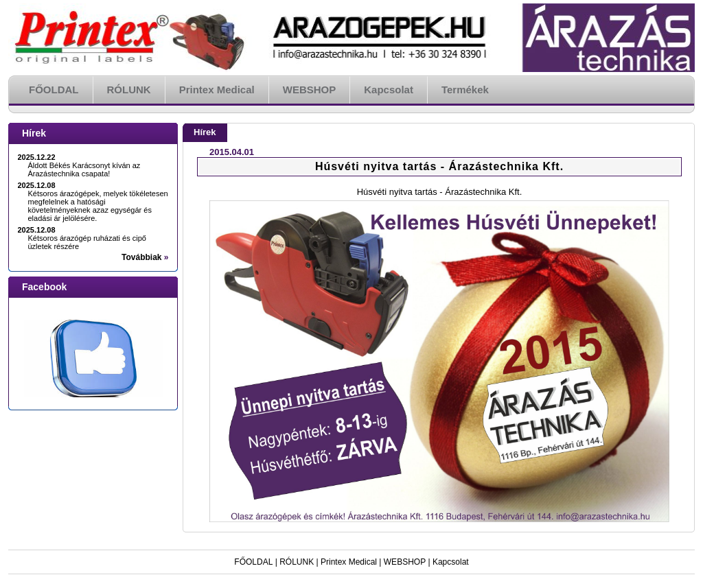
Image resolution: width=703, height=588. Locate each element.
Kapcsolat (451, 562)
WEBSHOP (405, 562)
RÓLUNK (297, 562)
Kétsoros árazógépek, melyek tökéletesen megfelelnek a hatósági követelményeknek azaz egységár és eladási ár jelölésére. (98, 206)
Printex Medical (349, 562)
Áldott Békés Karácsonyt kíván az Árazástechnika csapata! (84, 169)
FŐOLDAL (253, 562)
